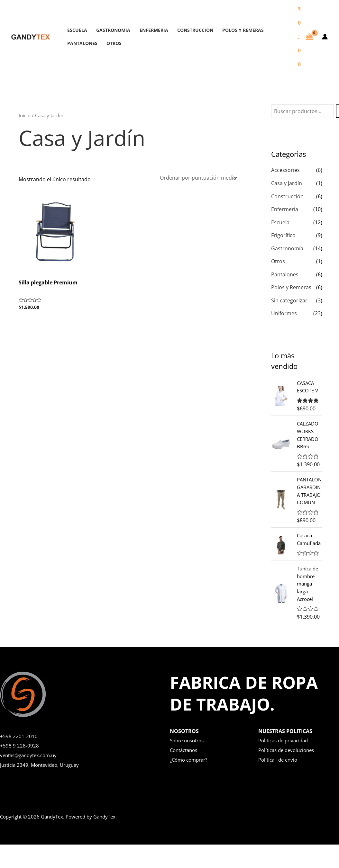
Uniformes (284, 312)
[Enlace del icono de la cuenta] (325, 37)
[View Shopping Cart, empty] (305, 37)
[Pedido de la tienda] (198, 177)
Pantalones (285, 273)
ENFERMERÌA (147, 30)
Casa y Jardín (287, 183)
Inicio (25, 115)
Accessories (285, 170)
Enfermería (285, 209)
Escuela (280, 222)
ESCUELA (76, 30)
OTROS (110, 43)
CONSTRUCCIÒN (186, 30)
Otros (278, 260)
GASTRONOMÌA (109, 30)
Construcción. (288, 196)
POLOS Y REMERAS (231, 30)
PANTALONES (81, 43)
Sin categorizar (289, 299)
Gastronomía (287, 247)
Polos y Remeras (291, 286)
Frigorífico (283, 235)
